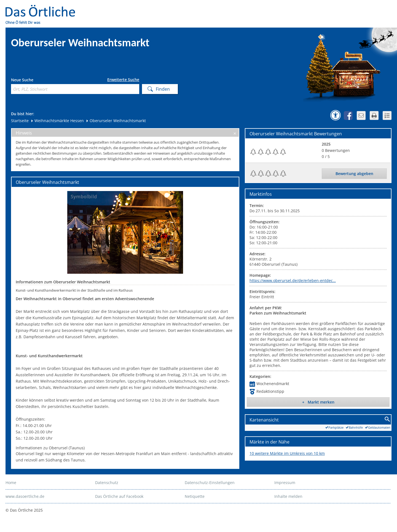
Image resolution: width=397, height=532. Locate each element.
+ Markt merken (318, 402)
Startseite (20, 121)
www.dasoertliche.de (25, 496)
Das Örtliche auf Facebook (119, 496)
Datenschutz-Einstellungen (210, 483)
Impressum (285, 483)
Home (11, 483)
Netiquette (195, 496)
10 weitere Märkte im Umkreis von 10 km (287, 453)
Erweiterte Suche (123, 80)
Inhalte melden (288, 496)
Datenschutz (107, 483)
